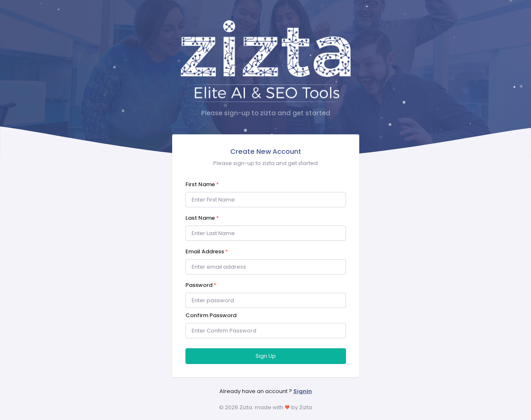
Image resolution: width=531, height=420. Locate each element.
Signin (303, 391)
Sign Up (266, 356)
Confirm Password (211, 315)
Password (201, 285)
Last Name (202, 218)
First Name (202, 184)
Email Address (207, 251)
